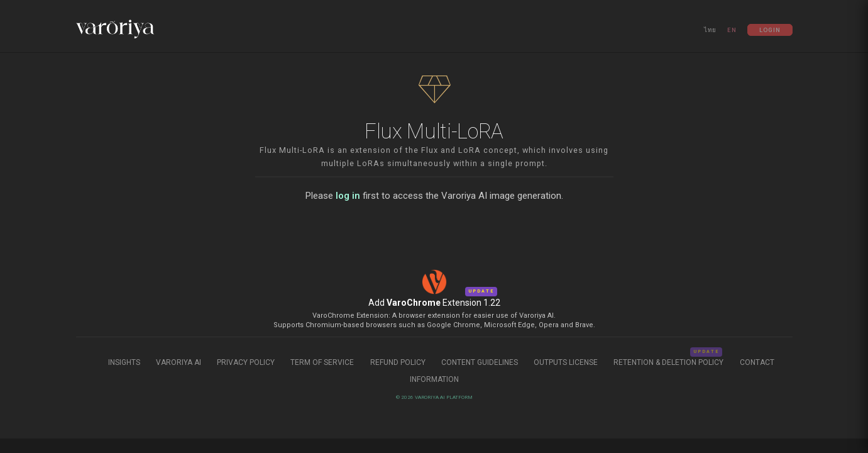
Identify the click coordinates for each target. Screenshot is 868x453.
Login (770, 30)
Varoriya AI (179, 362)
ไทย (710, 30)
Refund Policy (399, 362)
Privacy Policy (246, 362)
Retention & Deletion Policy (669, 362)
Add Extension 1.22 (434, 303)
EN (732, 30)
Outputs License (566, 362)
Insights (125, 362)
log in (348, 196)
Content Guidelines (481, 362)
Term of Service (322, 362)
